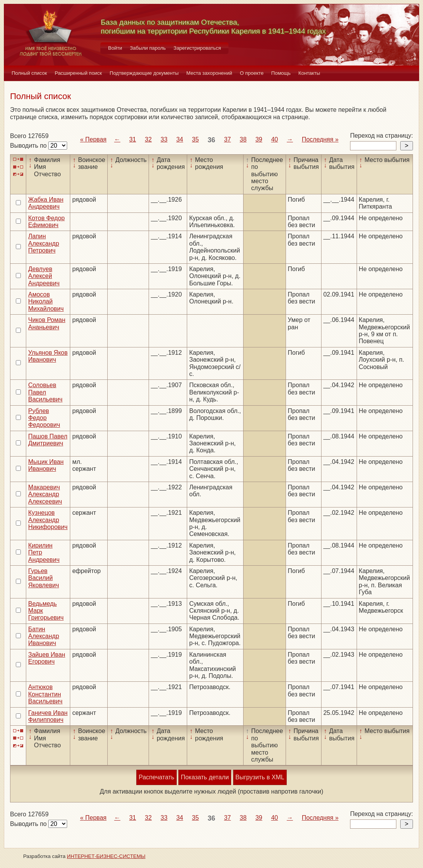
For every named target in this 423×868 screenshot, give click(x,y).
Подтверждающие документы (144, 73)
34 (180, 139)
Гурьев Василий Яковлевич (44, 578)
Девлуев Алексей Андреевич (44, 276)
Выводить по (29, 146)
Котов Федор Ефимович (47, 222)
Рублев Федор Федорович (44, 418)
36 (211, 140)
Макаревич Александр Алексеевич (45, 494)
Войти (115, 48)
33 (164, 139)
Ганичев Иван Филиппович (48, 716)
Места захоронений (209, 73)
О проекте (252, 73)
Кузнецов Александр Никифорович (48, 520)
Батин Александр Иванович (44, 636)
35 (195, 139)
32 (148, 139)
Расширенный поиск (78, 73)
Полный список (29, 73)
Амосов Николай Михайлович (46, 302)
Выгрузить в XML (260, 777)
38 (243, 139)
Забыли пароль (148, 48)
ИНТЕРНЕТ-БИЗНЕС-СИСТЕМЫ (106, 856)
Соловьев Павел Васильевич (45, 392)
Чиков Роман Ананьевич (47, 323)
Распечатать (156, 777)
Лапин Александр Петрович (44, 243)
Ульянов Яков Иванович (48, 356)
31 (133, 139)
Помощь (281, 73)
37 (227, 139)
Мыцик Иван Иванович (46, 465)
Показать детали (205, 777)
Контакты (309, 73)
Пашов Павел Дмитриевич (48, 440)
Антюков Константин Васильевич (45, 694)
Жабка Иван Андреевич (46, 203)
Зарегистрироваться (197, 48)
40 (274, 139)
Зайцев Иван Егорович (47, 658)
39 (259, 139)
